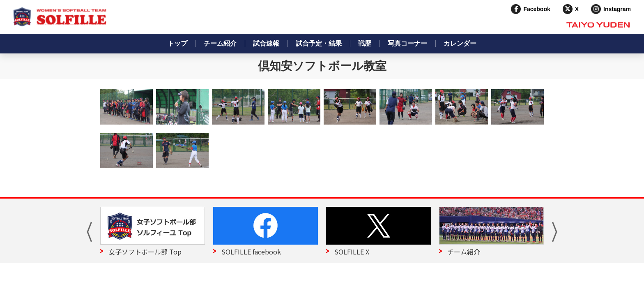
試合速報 (266, 43)
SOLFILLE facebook (251, 252)
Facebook (537, 9)
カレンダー (460, 43)
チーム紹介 (220, 43)
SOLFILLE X (352, 252)
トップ (177, 43)
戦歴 (365, 43)
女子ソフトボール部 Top (145, 252)
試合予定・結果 (319, 43)
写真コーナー (407, 43)
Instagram (617, 9)
